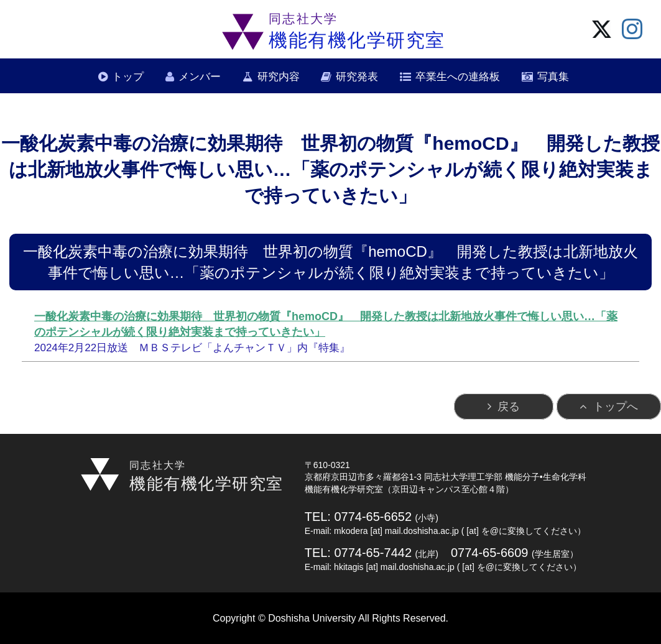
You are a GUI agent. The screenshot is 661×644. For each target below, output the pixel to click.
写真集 (553, 77)
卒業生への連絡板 (458, 77)
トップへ (616, 407)
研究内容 (279, 77)
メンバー (200, 77)
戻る (509, 407)
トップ (128, 77)
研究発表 (357, 77)
